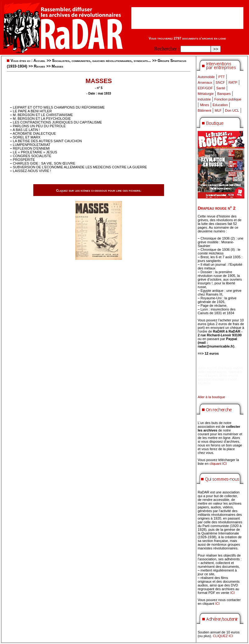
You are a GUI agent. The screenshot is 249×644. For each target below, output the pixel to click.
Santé (221, 88)
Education (220, 105)
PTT (221, 77)
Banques (224, 94)
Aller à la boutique (211, 397)
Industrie (204, 99)
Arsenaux (205, 82)
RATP (233, 82)
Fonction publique (228, 99)
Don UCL (232, 110)
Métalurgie (206, 94)
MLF (218, 110)
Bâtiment (204, 110)
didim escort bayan (212, 372)
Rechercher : (167, 49)
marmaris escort (230, 368)
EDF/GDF (205, 88)
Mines (204, 105)
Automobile (206, 77)
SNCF (220, 82)
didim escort (207, 368)
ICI (233, 593)
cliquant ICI (218, 464)
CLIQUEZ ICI (223, 636)
